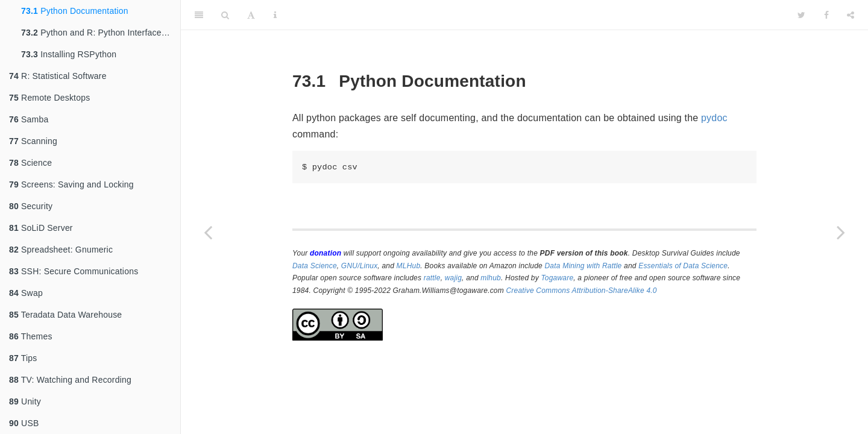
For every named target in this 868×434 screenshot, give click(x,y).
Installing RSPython (69, 54)
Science (30, 163)
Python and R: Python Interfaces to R (101, 33)
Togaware (557, 278)
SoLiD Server (41, 228)
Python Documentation (75, 11)
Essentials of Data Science (683, 266)
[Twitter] (801, 15)
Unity (25, 401)
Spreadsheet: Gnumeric (61, 250)
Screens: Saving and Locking (71, 184)
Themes (31, 336)
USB (24, 423)
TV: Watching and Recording (70, 380)
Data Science (315, 266)
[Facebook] (826, 15)
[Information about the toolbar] (275, 15)
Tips (23, 358)
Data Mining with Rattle (583, 266)
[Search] (225, 15)
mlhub (491, 278)
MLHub (409, 266)
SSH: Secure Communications (74, 271)
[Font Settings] (251, 15)
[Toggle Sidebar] (199, 15)
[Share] (851, 15)
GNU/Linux (360, 266)
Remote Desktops (49, 98)
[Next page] (841, 232)
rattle (432, 278)
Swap (26, 293)
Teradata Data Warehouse (65, 315)
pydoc (714, 118)
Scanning (33, 141)
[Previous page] (208, 232)
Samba (29, 119)
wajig (453, 278)
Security (31, 206)
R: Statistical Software (58, 76)
